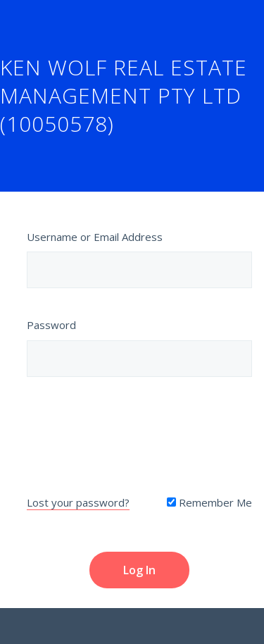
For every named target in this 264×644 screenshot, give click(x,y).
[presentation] (139, 433)
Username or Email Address (95, 237)
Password (51, 325)
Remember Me (209, 502)
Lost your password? (78, 502)
